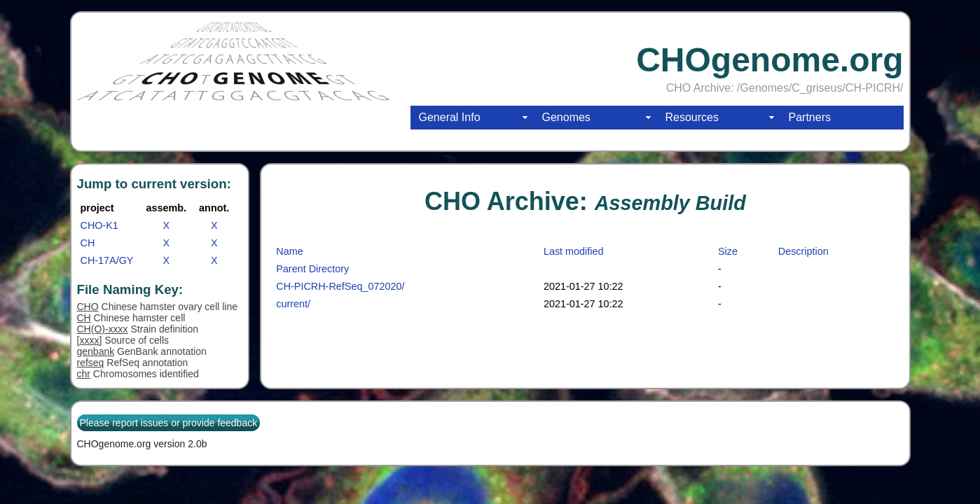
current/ (293, 304)
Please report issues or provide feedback (169, 423)
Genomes (566, 117)
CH (88, 243)
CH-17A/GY (107, 260)
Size (728, 251)
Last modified (574, 251)
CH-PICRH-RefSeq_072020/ (340, 286)
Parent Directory (312, 269)
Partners (810, 117)
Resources (692, 117)
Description (803, 251)
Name (289, 251)
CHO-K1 (99, 225)
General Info (450, 117)
